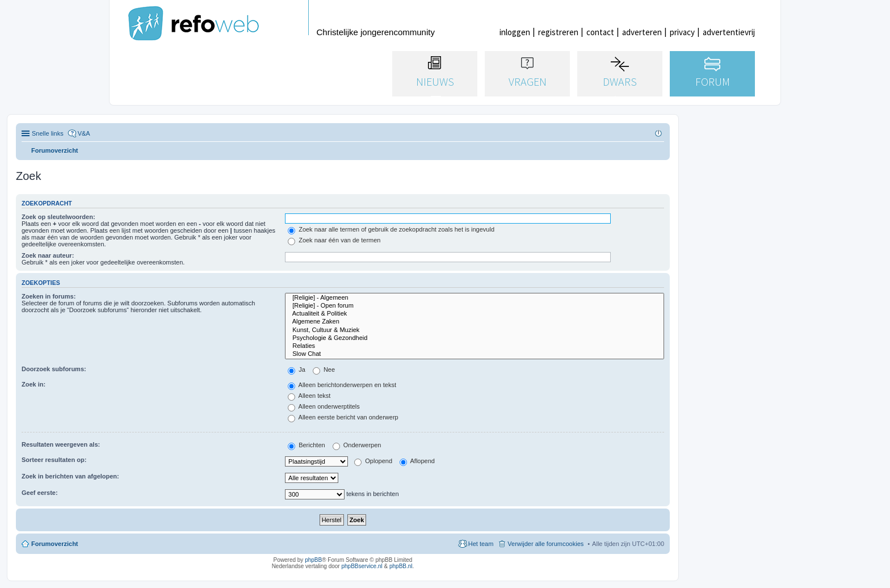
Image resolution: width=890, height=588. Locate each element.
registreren (558, 32)
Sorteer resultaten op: (54, 460)
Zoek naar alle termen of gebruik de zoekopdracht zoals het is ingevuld (391, 229)
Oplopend (373, 461)
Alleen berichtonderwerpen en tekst (342, 385)
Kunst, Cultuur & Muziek (475, 330)
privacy (682, 32)
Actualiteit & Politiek (475, 314)
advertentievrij (729, 32)
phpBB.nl (401, 566)
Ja (297, 369)
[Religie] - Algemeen (475, 298)
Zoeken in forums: (49, 296)
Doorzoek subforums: (54, 369)
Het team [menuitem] (481, 544)
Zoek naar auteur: (48, 255)
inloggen (515, 32)
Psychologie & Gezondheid (475, 338)
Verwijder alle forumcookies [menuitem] (545, 544)
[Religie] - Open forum (475, 306)
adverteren (642, 32)
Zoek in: (33, 384)
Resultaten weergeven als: (61, 444)
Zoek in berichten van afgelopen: (70, 476)
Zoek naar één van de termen (334, 240)
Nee (324, 369)
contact (600, 32)
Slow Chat (475, 354)
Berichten (307, 445)
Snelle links (48, 133)
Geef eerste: (40, 493)
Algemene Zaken (475, 322)
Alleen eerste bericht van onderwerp (343, 417)
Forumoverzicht (55, 544)
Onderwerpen (357, 445)
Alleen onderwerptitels (324, 406)
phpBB (313, 560)
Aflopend (417, 461)
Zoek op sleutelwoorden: (58, 217)
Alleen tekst (309, 396)
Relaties (475, 346)
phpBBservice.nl (362, 566)
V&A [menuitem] (84, 133)
